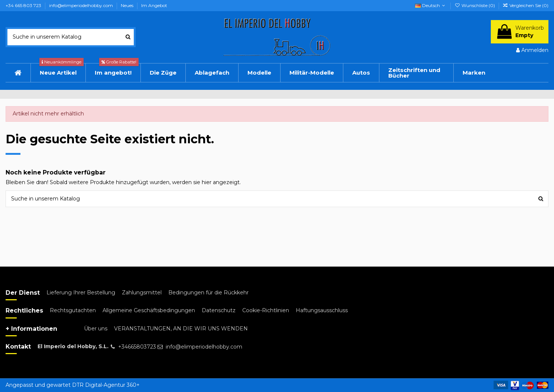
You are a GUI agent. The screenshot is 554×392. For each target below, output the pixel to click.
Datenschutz (219, 310)
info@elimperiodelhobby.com (82, 5)
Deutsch (431, 5)
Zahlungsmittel (142, 293)
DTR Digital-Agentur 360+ (106, 385)
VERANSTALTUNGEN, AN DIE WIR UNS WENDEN (181, 329)
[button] (361, 73)
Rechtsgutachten (73, 310)
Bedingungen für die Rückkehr (208, 293)
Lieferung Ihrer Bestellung (81, 293)
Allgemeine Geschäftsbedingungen (149, 310)
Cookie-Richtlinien (266, 310)
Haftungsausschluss (322, 310)
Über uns (96, 329)
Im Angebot (154, 5)
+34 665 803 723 (24, 5)
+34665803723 (137, 347)
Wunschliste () (475, 5)
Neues (128, 5)
